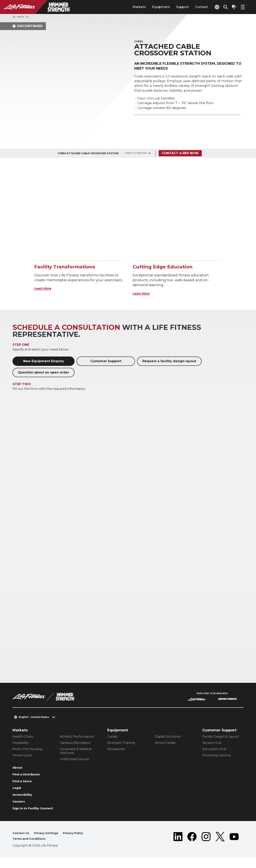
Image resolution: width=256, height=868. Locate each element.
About (18, 768)
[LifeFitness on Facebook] (192, 847)
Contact (193, 7)
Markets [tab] (130, 7)
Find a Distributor (29, 776)
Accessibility (24, 798)
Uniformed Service (74, 759)
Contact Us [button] (22, 843)
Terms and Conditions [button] (31, 849)
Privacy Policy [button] (79, 843)
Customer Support (106, 361)
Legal (18, 791)
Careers (20, 806)
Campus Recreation (75, 743)
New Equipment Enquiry (44, 361)
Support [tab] (173, 7)
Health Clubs (23, 737)
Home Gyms (22, 755)
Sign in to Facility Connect (29, 815)
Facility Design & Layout (221, 737)
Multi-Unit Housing (27, 749)
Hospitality (21, 743)
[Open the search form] (222, 7)
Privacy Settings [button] (49, 843)
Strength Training (121, 743)
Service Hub (212, 743)
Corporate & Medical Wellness (76, 751)
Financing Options (216, 755)
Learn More (45, 288)
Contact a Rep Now (181, 153)
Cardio (112, 737)
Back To (21, 17)
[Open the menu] (243, 7)
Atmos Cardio (165, 743)
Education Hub (214, 749)
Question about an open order (44, 372)
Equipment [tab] (152, 7)
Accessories (116, 749)
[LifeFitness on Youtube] (234, 847)
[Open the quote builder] (233, 7)
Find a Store (24, 783)
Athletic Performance (77, 737)
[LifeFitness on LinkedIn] (178, 847)
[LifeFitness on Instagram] (206, 847)
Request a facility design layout (169, 361)
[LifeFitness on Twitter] (220, 847)
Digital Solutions (168, 737)
